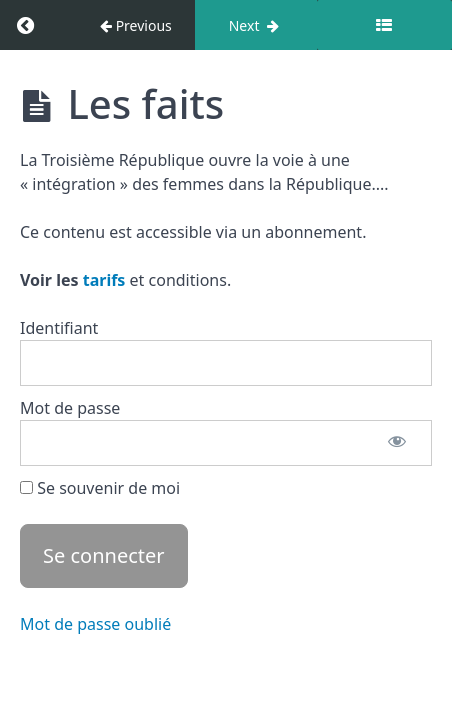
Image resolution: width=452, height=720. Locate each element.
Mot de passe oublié (95, 624)
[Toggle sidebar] (384, 25)
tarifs (104, 280)
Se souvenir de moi (100, 488)
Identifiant (59, 328)
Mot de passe (70, 408)
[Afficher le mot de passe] (397, 443)
